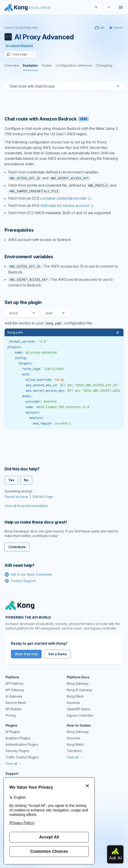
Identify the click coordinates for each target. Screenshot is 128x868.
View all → (13, 764)
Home (9, 28)
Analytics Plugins (18, 738)
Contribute (17, 547)
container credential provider (64, 198)
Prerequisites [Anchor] (19, 230)
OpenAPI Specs (79, 709)
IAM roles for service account (65, 206)
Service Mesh (16, 703)
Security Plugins (17, 751)
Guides (47, 65)
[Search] (96, 7)
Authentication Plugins (22, 744)
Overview (12, 65)
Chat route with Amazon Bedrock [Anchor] (47, 119)
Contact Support (20, 581)
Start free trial (26, 654)
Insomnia (73, 703)
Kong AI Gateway (80, 690)
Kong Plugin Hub (26, 28)
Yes (11, 480)
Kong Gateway (78, 684)
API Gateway (15, 690)
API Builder (14, 709)
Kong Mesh (75, 696)
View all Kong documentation (26, 506)
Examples (30, 65)
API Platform (14, 684)
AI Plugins (13, 732)
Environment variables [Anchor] (29, 257)
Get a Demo (58, 654)
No (26, 480)
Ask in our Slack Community (28, 574)
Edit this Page (43, 497)
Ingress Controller (80, 715)
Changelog (104, 65)
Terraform (74, 751)
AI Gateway (14, 696)
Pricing (11, 715)
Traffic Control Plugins (22, 757)
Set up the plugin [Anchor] (23, 302)
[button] (118, 332)
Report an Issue (16, 497)
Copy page (17, 54)
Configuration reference (74, 65)
